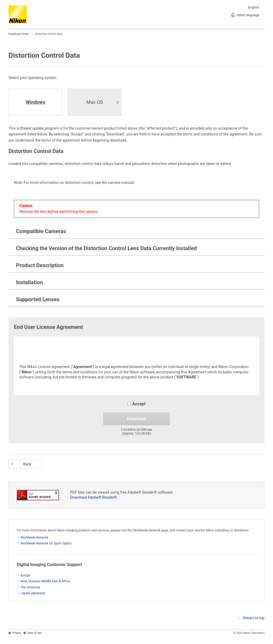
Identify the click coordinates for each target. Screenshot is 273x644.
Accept (136, 404)
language (248, 15)
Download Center (19, 34)
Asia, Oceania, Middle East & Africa (45, 581)
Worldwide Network (34, 538)
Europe (25, 575)
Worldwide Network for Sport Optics (46, 543)
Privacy (17, 633)
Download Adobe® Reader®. (94, 497)
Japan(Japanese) (33, 593)
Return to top (254, 618)
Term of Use (34, 633)
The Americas (30, 587)
